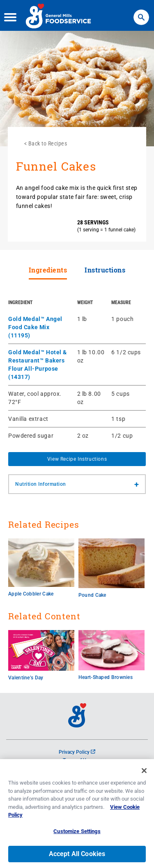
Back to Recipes (48, 143)
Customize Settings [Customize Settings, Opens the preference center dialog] (77, 835)
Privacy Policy (77, 752)
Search (141, 12)
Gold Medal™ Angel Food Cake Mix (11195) (35, 327)
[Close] (144, 774)
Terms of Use (77, 760)
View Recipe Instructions (77, 459)
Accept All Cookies (77, 857)
